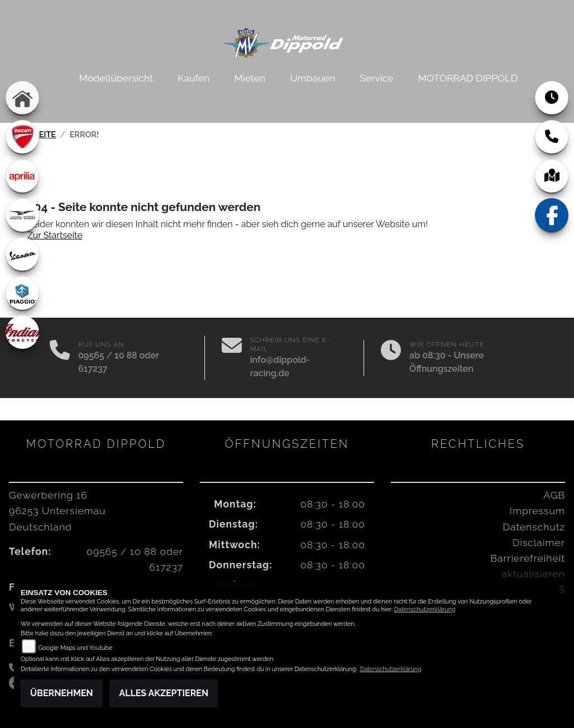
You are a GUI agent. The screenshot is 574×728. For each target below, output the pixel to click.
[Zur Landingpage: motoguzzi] (22, 215)
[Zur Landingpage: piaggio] (22, 293)
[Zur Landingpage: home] (22, 98)
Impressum (537, 511)
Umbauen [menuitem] (312, 78)
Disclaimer (539, 542)
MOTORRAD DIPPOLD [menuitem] (468, 78)
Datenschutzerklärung (425, 609)
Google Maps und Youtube (76, 648)
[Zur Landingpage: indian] (22, 332)
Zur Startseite (55, 235)
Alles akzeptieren (164, 693)
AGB (554, 495)
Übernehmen (62, 693)
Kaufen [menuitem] (193, 78)
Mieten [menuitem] (250, 78)
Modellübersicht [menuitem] (116, 78)
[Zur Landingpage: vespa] (22, 254)
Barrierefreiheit (528, 558)
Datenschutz (534, 527)
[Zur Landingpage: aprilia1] (22, 176)
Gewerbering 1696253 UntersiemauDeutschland (57, 511)
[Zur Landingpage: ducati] (22, 137)
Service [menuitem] (376, 78)
